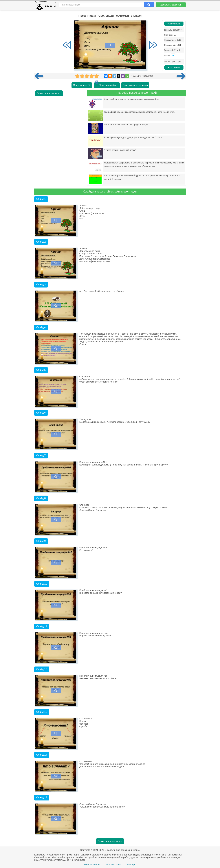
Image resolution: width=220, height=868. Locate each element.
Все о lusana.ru (92, 865)
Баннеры (132, 865)
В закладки (174, 68)
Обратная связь (113, 865)
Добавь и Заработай (171, 5)
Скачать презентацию (49, 93)
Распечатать (174, 24)
